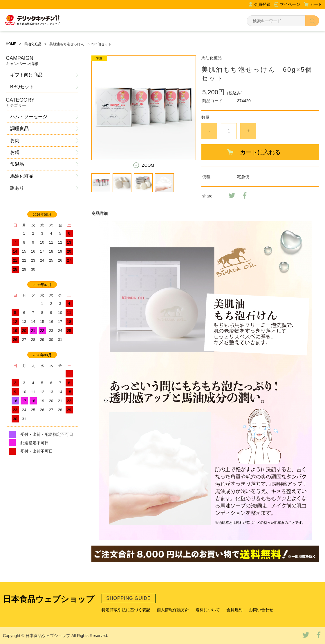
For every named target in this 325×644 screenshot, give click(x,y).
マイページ (290, 4)
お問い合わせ (261, 610)
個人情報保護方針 (173, 610)
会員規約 (234, 610)
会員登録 (262, 4)
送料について (208, 610)
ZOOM (148, 165)
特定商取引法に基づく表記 (126, 610)
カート (316, 4)
